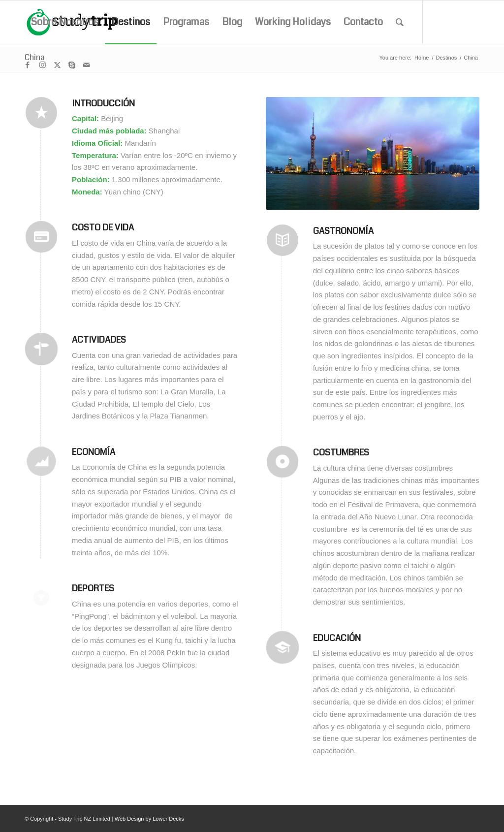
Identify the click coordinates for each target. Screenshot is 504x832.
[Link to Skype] (72, 65)
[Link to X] (57, 65)
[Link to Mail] (87, 65)
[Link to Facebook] (28, 65)
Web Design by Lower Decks (149, 819)
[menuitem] (65, 22)
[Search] (400, 22)
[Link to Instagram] (42, 65)
